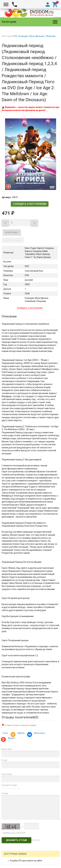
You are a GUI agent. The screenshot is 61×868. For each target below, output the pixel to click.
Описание (9, 316)
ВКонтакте (39, 734)
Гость (5, 733)
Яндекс (11, 738)
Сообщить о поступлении (30, 204)
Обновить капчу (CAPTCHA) (14, 833)
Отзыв (5, 793)
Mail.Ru (21, 734)
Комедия (23, 36)
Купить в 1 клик (13, 240)
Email (4, 760)
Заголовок (7, 774)
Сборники (51, 36)
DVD (15, 36)
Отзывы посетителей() (20, 717)
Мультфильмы (37, 36)
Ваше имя (7, 749)
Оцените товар (9, 785)
